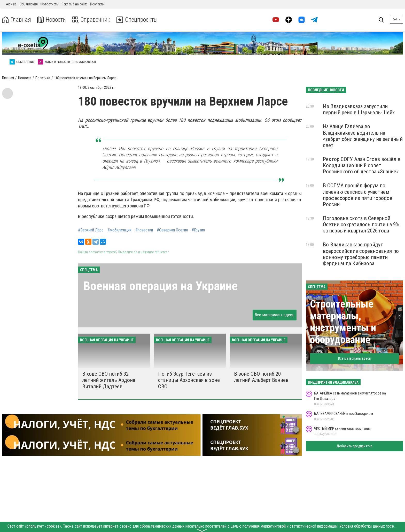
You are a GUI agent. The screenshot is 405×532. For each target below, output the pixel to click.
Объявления (29, 4)
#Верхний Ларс (91, 230)
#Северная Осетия (172, 230)
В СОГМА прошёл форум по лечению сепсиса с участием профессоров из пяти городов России (358, 195)
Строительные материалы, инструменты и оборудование (343, 322)
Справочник (91, 20)
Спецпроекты (138, 20)
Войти (396, 19)
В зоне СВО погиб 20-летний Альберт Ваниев (261, 377)
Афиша (11, 4)
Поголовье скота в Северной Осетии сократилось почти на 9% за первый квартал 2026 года (361, 224)
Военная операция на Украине (160, 286)
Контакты (97, 4)
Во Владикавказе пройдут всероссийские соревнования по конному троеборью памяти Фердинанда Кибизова (361, 254)
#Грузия (198, 230)
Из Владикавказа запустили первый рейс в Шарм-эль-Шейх (359, 109)
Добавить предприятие (355, 446)
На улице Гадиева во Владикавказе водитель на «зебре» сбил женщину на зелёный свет (363, 136)
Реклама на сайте (74, 4)
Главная (16, 20)
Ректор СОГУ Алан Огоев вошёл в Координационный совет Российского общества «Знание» (362, 165)
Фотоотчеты (50, 4)
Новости (51, 20)
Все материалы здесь (275, 315)
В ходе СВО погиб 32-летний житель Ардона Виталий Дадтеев (109, 380)
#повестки (144, 230)
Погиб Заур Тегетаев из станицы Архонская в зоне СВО (189, 380)
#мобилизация (119, 230)
